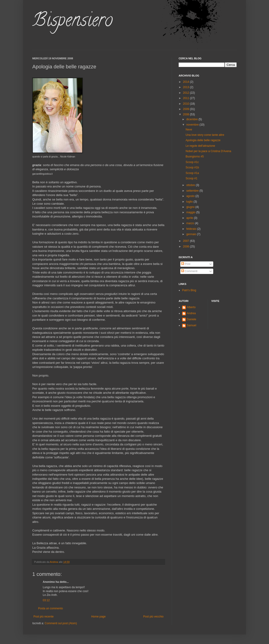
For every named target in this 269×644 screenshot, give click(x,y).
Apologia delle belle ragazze (203, 140)
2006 (187, 247)
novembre (193, 125)
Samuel (192, 325)
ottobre (191, 185)
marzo (191, 223)
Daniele (192, 319)
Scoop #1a (192, 173)
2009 (187, 109)
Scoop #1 (192, 178)
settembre (193, 191)
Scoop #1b (192, 167)
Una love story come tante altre (205, 135)
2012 (187, 93)
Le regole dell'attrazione (200, 146)
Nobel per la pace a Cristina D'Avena (208, 151)
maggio (191, 212)
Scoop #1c (192, 162)
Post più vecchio (153, 617)
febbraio (192, 229)
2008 (187, 114)
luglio (190, 202)
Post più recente (44, 617)
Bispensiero (72, 22)
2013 (187, 87)
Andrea (191, 313)
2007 (187, 241)
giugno (191, 207)
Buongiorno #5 (195, 157)
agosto (191, 196)
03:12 (46, 600)
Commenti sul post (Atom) (61, 623)
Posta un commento (51, 608)
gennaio (192, 234)
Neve (189, 130)
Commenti (189, 271)
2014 (187, 82)
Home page (98, 617)
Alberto (191, 307)
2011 (187, 98)
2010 (187, 104)
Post (186, 264)
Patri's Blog (189, 290)
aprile (190, 218)
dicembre (192, 119)
